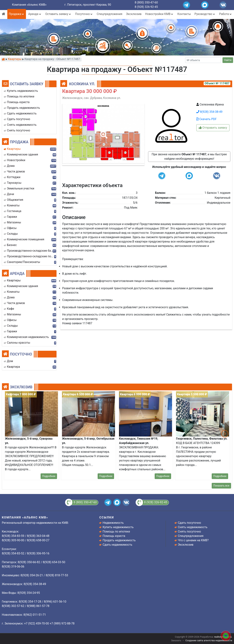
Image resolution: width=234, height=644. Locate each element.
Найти (228, 60)
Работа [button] (226, 14)
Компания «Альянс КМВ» (29, 5)
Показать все (221, 486)
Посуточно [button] (84, 14)
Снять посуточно (189, 531)
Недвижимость (113, 523)
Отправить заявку (213, 128)
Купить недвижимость (118, 527)
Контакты (184, 14)
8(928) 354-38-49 (209, 112)
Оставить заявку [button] (58, 14)
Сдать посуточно (189, 523)
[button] (103, 132)
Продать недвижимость (119, 540)
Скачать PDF (206, 119)
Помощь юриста (114, 536)
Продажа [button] (17, 14)
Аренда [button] (35, 14)
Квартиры (15, 59)
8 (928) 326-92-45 (146, 7)
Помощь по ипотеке (116, 531)
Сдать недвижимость (117, 545)
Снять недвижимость (193, 527)
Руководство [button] (205, 14)
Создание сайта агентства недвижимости (209, 640)
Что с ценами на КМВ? (193, 540)
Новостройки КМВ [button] (159, 14)
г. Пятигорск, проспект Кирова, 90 (88, 5)
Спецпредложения (110, 14)
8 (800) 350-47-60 (146, 2)
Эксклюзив (134, 14)
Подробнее (49, 476)
